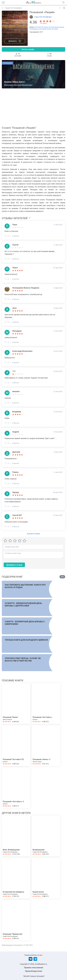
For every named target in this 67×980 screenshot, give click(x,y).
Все (62, 577)
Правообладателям (34, 971)
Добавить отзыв (14, 565)
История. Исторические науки (53, 27)
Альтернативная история (48, 29)
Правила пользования (34, 968)
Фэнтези (38, 27)
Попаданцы (34, 29)
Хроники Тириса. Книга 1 (15, 82)
